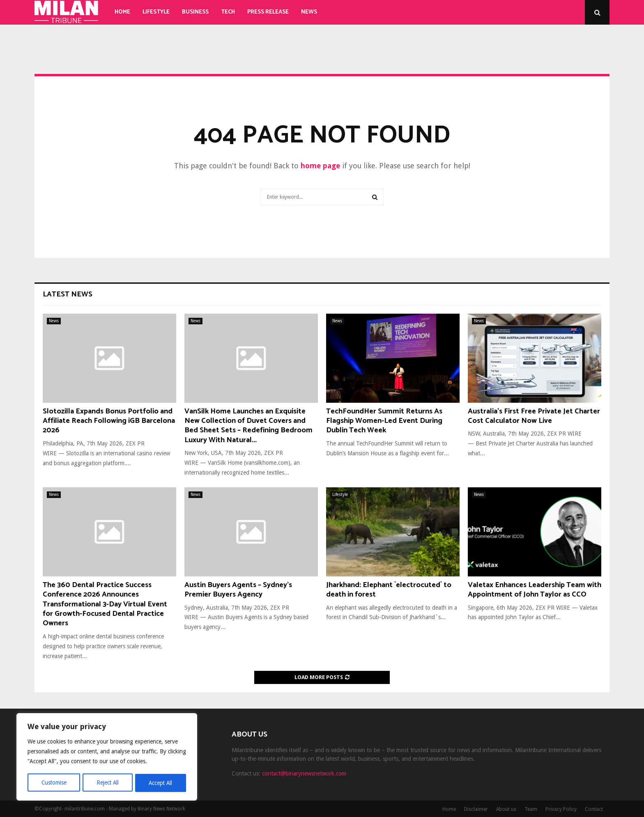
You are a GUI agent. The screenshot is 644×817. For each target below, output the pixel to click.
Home (122, 12)
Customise (54, 783)
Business (195, 12)
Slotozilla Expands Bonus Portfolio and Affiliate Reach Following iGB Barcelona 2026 (109, 421)
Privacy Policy (561, 809)
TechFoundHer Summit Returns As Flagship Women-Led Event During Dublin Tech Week (384, 421)
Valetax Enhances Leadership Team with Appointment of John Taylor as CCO (535, 590)
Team (531, 809)
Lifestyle (156, 12)
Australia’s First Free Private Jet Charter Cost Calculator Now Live (534, 416)
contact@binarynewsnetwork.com (304, 773)
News (309, 12)
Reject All (108, 783)
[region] (107, 757)
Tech (228, 12)
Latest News (68, 294)
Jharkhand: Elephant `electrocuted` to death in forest (389, 590)
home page (320, 166)
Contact (594, 809)
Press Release (268, 12)
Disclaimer (476, 809)
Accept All (161, 783)
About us (506, 809)
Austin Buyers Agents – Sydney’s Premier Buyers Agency (238, 590)
